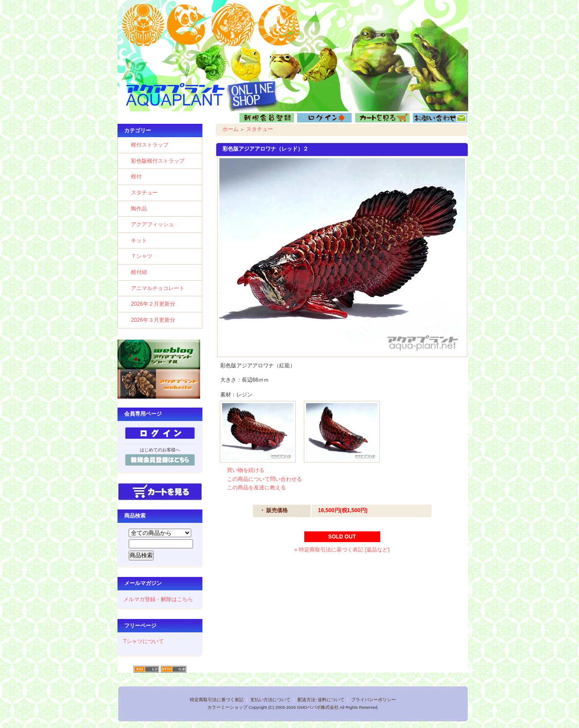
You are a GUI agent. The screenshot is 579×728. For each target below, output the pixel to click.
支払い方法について (270, 700)
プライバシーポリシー (373, 700)
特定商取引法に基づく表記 (217, 700)
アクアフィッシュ (152, 224)
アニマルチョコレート (158, 288)
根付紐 (139, 272)
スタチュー (144, 193)
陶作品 (139, 209)
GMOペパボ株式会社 (318, 707)
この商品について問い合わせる (264, 479)
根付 (136, 177)
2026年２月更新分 (153, 304)
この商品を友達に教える (256, 488)
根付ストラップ (150, 145)
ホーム (231, 129)
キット (139, 240)
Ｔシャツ (142, 256)
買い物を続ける (246, 470)
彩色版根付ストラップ (158, 161)
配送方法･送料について (321, 700)
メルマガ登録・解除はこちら (158, 599)
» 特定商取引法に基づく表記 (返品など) (342, 550)
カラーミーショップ (227, 707)
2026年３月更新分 (153, 320)
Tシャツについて (144, 641)
